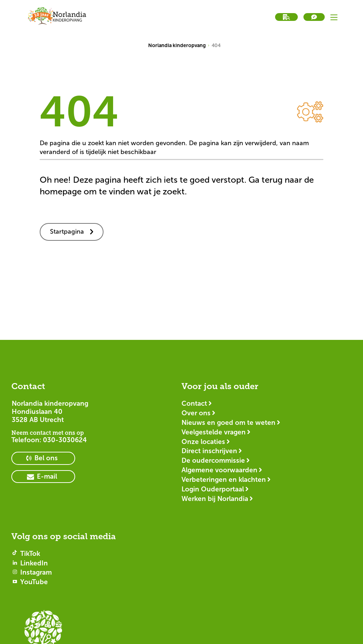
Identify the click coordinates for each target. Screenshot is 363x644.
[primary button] (43, 458)
